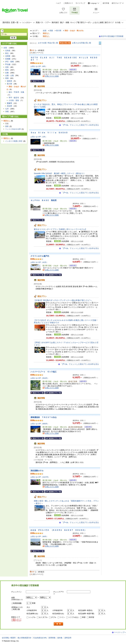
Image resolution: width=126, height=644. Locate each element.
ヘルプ (58, 3)
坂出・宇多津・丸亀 (16, 92)
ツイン (62, 617)
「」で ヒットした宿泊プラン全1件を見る (80, 125)
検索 (58, 624)
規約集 (60, 638)
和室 (84, 617)
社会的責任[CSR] (40, 638)
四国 (51, 31)
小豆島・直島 (14, 100)
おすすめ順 (42, 43)
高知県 (9, 106)
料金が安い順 (53, 43)
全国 (45, 31)
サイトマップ (80, 3)
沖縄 (7, 112)
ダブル (54, 617)
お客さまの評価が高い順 (82, 43)
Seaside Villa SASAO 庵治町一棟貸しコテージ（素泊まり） (60, 173)
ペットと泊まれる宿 (13, 129)
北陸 (7, 67)
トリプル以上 (73, 617)
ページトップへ (120, 632)
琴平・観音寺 (14, 98)
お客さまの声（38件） (39, 536)
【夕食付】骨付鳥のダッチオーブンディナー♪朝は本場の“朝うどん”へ (63, 300)
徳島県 (9, 81)
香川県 (59, 31)
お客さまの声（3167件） (40, 477)
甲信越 (8, 64)
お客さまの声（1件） (39, 137)
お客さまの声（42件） (39, 262)
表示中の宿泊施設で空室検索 (112, 36)
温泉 (7, 126)
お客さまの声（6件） (39, 66)
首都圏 (8, 59)
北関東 (8, 56)
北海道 (8, 51)
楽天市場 (106, 3)
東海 (7, 70)
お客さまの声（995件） (40, 424)
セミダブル (43, 617)
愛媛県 (9, 103)
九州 (7, 109)
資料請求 (68, 638)
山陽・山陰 (9, 75)
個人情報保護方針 (25, 638)
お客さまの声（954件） (40, 378)
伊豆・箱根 (9, 62)
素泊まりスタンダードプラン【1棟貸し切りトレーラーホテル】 (60, 229)
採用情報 (52, 638)
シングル (32, 617)
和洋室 (92, 617)
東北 (7, 53)
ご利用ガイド (68, 3)
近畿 (7, 73)
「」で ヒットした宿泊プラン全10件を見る (80, 364)
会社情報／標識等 (9, 638)
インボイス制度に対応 (14, 141)
